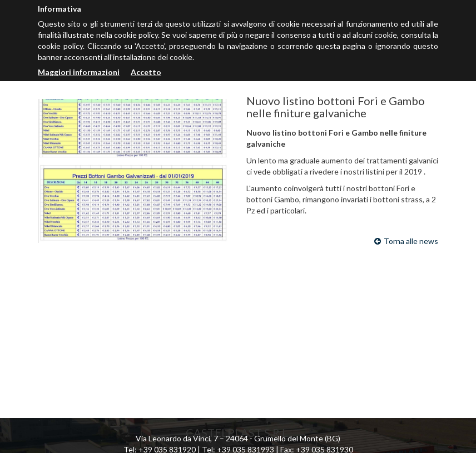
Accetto (146, 72)
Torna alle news (406, 241)
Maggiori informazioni (79, 72)
